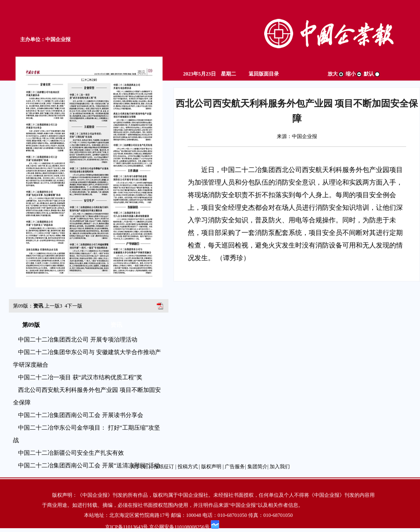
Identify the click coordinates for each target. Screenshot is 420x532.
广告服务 (235, 467)
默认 (372, 74)
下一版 (73, 306)
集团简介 (257, 467)
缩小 (354, 74)
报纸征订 (164, 467)
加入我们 (280, 467)
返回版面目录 (264, 74)
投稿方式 (188, 467)
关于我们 (140, 467)
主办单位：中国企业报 (45, 39)
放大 (336, 74)
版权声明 (211, 467)
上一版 (53, 306)
